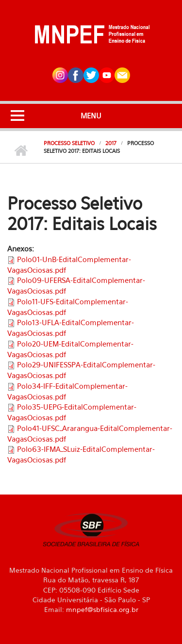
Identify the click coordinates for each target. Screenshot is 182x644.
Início (21, 151)
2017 (111, 143)
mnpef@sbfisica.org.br (102, 609)
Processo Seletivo (69, 143)
